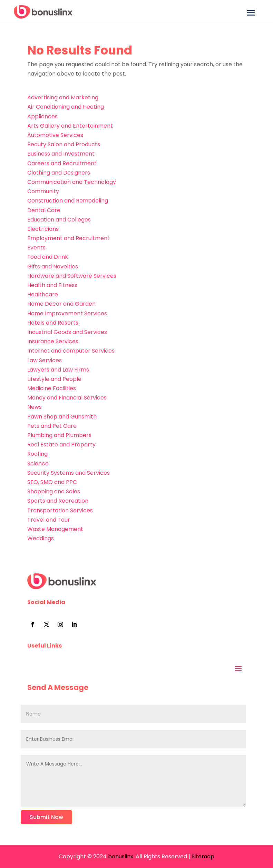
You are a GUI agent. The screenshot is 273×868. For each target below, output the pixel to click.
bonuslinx (120, 856)
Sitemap (203, 856)
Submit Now (46, 817)
